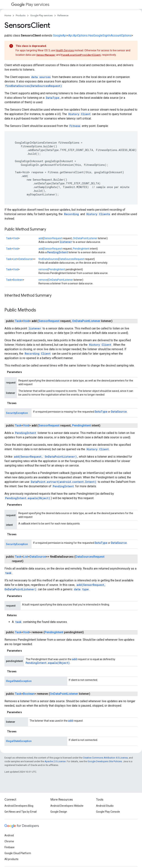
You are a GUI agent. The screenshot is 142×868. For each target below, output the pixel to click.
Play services (30, 5)
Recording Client (38, 354)
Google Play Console (108, 812)
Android (9, 835)
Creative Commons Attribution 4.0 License (105, 758)
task (8, 573)
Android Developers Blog (19, 806)
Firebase (9, 847)
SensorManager (46, 55)
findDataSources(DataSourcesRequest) (34, 86)
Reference (63, 15)
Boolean (18, 280)
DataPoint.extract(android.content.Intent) (64, 482)
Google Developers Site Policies (105, 761)
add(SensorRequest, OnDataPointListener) (45, 457)
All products (11, 859)
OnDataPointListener (85, 238)
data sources (41, 77)
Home (8, 15)
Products (21, 15)
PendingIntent (81, 249)
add (41, 238)
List (15, 259)
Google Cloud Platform (18, 853)
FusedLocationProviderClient (81, 55)
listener (66, 242)
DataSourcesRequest (72, 259)
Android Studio (105, 806)
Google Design (59, 812)
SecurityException (17, 413)
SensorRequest (53, 238)
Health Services (65, 50)
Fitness (75, 126)
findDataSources (48, 259)
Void (16, 238)
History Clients (98, 214)
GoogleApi (60, 35)
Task (9, 238)
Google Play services (41, 15)
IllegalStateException (19, 681)
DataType (53, 98)
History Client (79, 114)
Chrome (9, 841)
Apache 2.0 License (55, 761)
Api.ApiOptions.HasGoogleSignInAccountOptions (100, 35)
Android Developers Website (67, 806)
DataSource (26, 259)
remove (43, 269)
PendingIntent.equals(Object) (28, 498)
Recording (71, 214)
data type (81, 589)
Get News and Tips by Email (21, 812)
